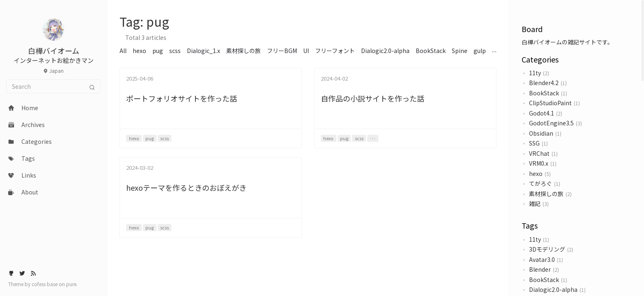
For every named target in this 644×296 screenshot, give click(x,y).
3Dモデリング (547, 249)
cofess (39, 284)
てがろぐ (540, 183)
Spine (460, 51)
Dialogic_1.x (204, 51)
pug (158, 51)
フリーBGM (282, 51)
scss (175, 51)
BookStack (544, 93)
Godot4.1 (542, 113)
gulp (480, 51)
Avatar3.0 (542, 259)
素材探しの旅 (546, 194)
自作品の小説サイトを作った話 (373, 98)
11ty (535, 73)
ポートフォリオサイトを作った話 (182, 98)
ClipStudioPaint (550, 103)
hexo (536, 173)
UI (306, 51)
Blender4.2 (544, 83)
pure (71, 284)
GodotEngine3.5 (551, 123)
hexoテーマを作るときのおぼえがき (186, 187)
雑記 (535, 203)
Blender (540, 269)
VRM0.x (539, 163)
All (123, 51)
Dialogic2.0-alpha (553, 289)
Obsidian (541, 133)
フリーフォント (335, 51)
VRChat (539, 153)
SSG (534, 143)
